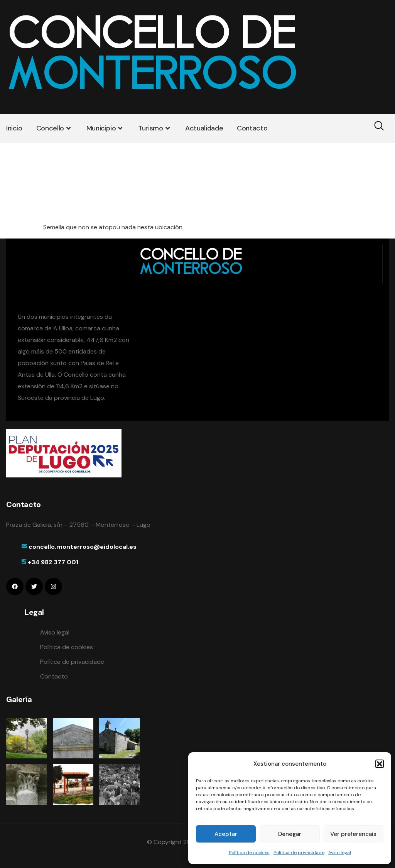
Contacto (252, 128)
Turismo (155, 128)
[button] (380, 764)
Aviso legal (340, 853)
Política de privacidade (299, 853)
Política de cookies (249, 853)
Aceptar (226, 834)
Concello (54, 128)
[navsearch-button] (374, 129)
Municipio (105, 128)
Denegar (290, 834)
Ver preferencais (353, 834)
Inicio (14, 128)
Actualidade (204, 128)
